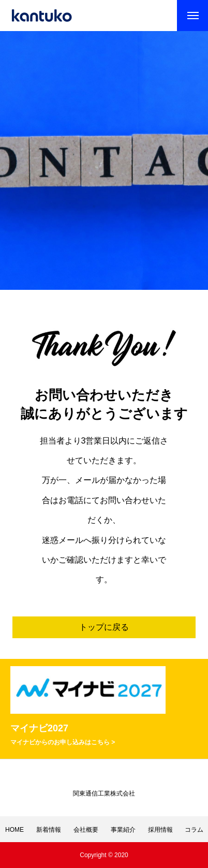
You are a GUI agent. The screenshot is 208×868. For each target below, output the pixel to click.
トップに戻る (104, 627)
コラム (194, 830)
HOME (14, 830)
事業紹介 (123, 830)
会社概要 (86, 830)
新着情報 (49, 830)
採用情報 (160, 830)
